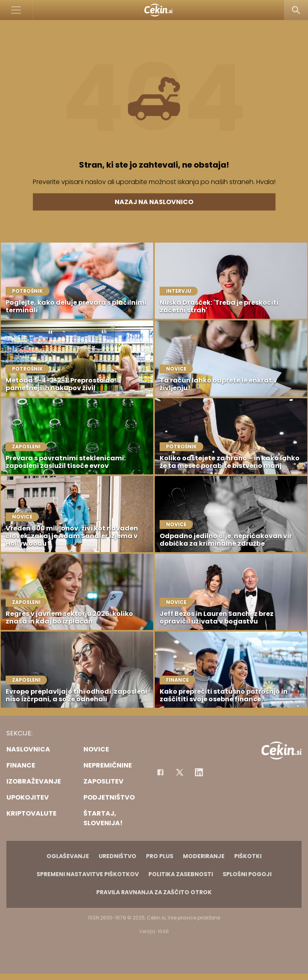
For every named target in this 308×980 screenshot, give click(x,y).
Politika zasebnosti (181, 874)
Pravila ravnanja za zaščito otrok (154, 892)
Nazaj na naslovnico (154, 202)
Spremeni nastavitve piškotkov (88, 874)
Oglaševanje (68, 856)
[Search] (296, 10)
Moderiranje (204, 856)
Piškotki (248, 856)
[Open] (16, 10)
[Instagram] (199, 772)
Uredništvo (118, 856)
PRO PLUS (160, 856)
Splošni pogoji (247, 874)
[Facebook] (160, 772)
